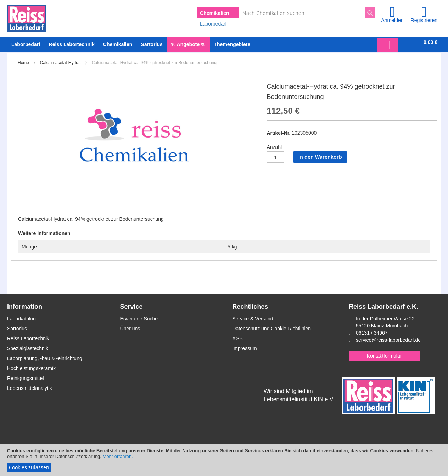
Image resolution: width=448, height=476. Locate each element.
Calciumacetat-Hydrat (60, 63)
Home (23, 63)
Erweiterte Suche (139, 319)
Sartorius (17, 329)
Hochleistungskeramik (31, 368)
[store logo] (26, 17)
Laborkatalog (21, 319)
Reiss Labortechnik (28, 338)
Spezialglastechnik (28, 348)
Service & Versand (253, 319)
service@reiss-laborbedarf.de (388, 340)
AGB (237, 338)
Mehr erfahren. (118, 456)
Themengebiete (232, 44)
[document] (224, 460)
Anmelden (392, 20)
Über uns (130, 329)
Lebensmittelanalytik (30, 388)
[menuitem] (26, 44)
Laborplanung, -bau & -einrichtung (45, 358)
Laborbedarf (213, 24)
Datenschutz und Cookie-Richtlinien (271, 329)
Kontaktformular (384, 356)
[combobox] (307, 13)
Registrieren (424, 20)
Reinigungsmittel (26, 378)
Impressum (244, 348)
